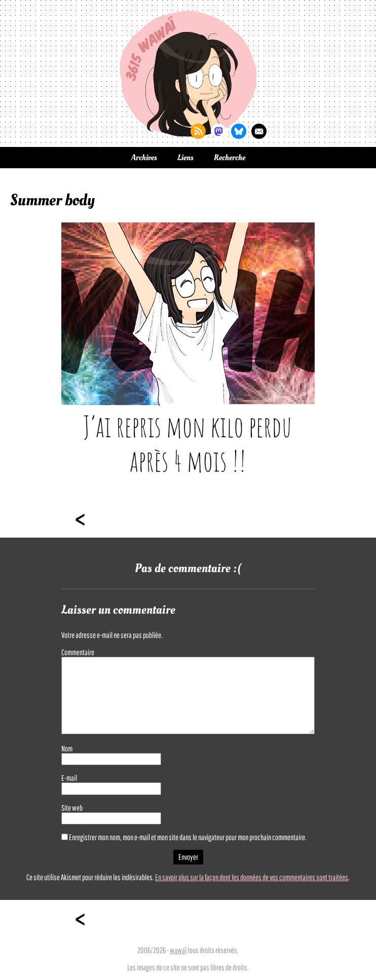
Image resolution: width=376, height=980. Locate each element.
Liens (185, 158)
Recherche (230, 158)
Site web (72, 808)
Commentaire (78, 652)
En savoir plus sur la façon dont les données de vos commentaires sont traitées (252, 877)
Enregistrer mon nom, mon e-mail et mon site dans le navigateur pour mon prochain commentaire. (188, 837)
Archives (144, 158)
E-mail (69, 778)
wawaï (178, 950)
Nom (67, 748)
